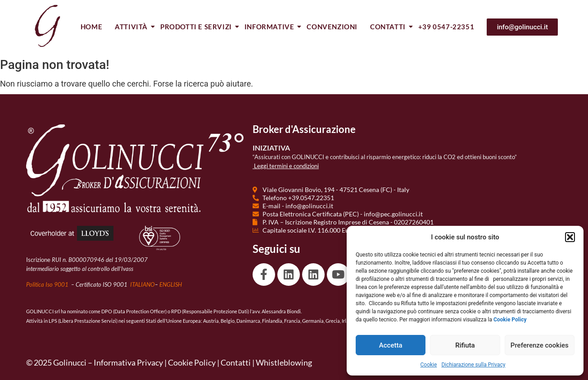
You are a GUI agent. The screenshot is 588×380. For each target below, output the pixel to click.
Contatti (388, 27)
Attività (132, 27)
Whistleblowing (284, 362)
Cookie (429, 365)
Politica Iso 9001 (48, 284)
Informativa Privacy (128, 362)
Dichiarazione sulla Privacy (473, 365)
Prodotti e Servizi (197, 27)
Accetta (391, 345)
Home (91, 27)
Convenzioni (332, 27)
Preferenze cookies (540, 345)
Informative (270, 27)
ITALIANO (142, 284)
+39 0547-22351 (446, 27)
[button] (570, 237)
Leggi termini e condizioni (286, 166)
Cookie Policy (192, 362)
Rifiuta (465, 345)
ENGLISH (171, 284)
